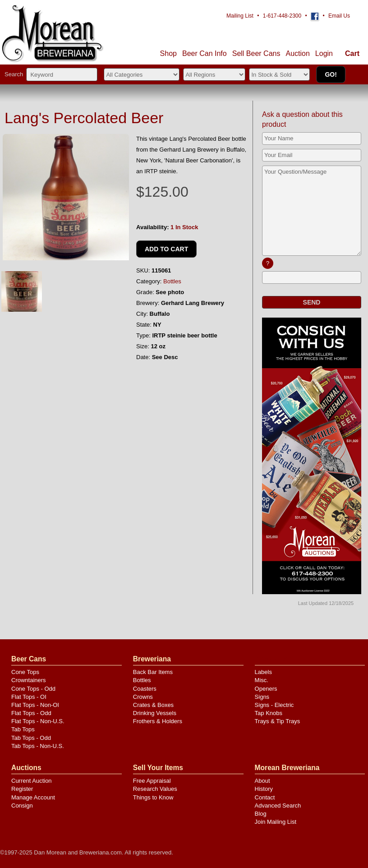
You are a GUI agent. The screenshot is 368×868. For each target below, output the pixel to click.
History (264, 789)
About (262, 781)
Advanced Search (278, 806)
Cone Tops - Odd (33, 689)
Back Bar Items (153, 672)
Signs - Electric (274, 705)
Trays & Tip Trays (278, 721)
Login (324, 53)
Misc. (262, 680)
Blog (261, 814)
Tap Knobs (269, 713)
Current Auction (32, 781)
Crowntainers (29, 680)
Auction (297, 53)
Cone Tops (25, 672)
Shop (168, 53)
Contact (265, 797)
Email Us (339, 16)
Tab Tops (23, 729)
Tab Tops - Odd (31, 738)
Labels (263, 672)
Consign (22, 806)
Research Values (155, 789)
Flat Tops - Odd (31, 713)
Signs (262, 697)
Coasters (145, 689)
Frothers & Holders (158, 721)
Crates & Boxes (153, 705)
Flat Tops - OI (29, 697)
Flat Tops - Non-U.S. (38, 721)
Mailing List (240, 16)
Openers (266, 689)
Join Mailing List (276, 822)
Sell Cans (256, 53)
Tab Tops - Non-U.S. (38, 746)
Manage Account (33, 797)
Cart (352, 53)
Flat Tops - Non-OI (35, 705)
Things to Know (153, 797)
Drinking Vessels (155, 713)
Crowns (143, 697)
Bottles (172, 281)
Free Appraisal (152, 781)
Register (22, 789)
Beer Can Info (205, 53)
